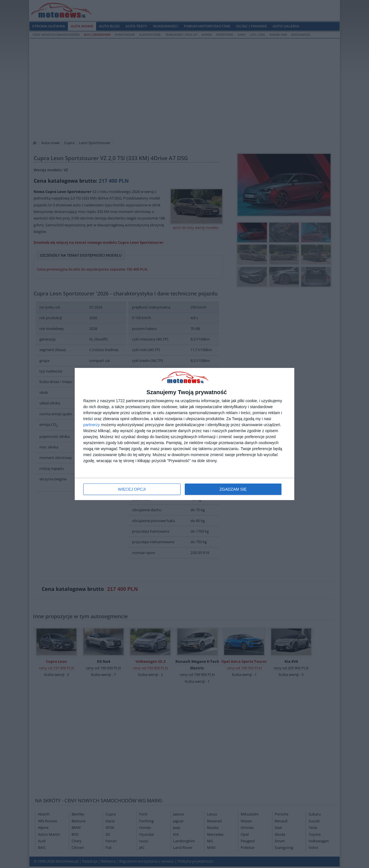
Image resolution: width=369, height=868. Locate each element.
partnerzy (92, 425)
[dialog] (184, 434)
